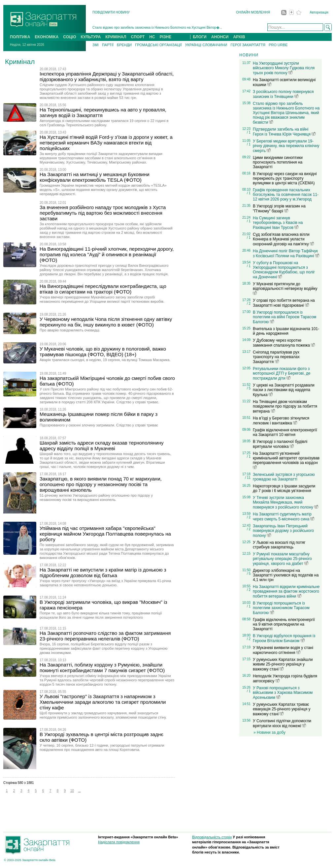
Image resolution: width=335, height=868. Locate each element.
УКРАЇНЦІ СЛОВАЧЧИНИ (206, 45)
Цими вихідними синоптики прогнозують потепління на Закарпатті (278, 162)
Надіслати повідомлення (119, 842)
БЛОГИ (200, 37)
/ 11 (248, 478)
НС (152, 37)
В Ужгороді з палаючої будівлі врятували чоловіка (280, 444)
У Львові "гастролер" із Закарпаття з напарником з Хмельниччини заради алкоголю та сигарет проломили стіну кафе (103, 702)
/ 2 (249, 304)
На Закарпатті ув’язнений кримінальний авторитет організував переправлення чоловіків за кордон (286, 460)
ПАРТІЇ (108, 45)
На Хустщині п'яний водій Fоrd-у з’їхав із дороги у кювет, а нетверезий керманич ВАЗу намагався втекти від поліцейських (106, 143)
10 (72, 791)
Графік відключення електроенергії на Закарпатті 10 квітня (285, 432)
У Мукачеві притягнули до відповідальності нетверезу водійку (285, 288)
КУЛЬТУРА (91, 37)
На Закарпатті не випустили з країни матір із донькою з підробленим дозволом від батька (103, 573)
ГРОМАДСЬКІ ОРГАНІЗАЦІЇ (158, 45)
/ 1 (249, 132)
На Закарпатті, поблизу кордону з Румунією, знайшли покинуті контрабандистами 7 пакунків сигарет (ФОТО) (102, 667)
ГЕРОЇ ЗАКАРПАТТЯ (248, 45)
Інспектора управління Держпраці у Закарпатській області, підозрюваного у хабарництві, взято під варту (107, 77)
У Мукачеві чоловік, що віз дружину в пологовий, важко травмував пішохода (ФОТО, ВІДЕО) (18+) (103, 352)
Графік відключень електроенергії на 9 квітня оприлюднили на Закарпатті (284, 624)
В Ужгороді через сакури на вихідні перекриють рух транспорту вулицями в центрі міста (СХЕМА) (285, 178)
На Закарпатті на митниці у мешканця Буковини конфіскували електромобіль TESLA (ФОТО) (95, 177)
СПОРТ (138, 37)
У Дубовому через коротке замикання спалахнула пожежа (284, 343)
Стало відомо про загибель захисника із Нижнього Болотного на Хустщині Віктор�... (157, 28)
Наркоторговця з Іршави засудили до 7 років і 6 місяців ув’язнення (284, 488)
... (79, 791)
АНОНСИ (220, 37)
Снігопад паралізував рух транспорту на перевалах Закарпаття (276, 357)
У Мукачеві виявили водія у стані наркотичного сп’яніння (283, 650)
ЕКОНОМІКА (47, 37)
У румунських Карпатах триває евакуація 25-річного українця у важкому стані (282, 709)
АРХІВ (239, 37)
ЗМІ (96, 45)
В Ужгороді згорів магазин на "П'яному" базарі (279, 209)
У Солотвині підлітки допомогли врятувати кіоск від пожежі (282, 723)
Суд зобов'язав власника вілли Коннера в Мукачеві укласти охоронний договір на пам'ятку (283, 239)
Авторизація (319, 12)
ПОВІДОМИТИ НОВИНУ (111, 12)
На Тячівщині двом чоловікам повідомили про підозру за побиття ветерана (285, 406)
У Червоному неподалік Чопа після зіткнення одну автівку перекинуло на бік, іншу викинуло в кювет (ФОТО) (106, 322)
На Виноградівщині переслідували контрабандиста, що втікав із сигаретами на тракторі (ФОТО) (103, 289)
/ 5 (249, 388)
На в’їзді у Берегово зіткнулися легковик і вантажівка (281, 421)
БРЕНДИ (124, 45)
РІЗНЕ (166, 37)
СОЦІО (69, 37)
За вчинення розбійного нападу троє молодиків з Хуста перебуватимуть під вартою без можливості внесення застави (103, 213)
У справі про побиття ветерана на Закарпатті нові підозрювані (284, 303)
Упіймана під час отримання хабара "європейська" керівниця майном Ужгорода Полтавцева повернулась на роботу (105, 534)
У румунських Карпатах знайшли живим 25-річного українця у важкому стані (283, 664)
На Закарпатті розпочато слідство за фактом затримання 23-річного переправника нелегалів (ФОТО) (105, 636)
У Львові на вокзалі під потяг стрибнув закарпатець (279, 545)
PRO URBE (278, 45)
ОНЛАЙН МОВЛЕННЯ (253, 12)
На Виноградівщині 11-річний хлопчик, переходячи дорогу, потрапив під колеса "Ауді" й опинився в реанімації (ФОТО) (107, 254)
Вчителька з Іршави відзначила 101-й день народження (286, 331)
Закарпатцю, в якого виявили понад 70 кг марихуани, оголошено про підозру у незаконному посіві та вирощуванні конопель (101, 484)
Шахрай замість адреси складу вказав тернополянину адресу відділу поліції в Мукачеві (101, 446)
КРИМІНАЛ (116, 37)
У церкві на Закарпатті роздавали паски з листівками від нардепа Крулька (284, 390)
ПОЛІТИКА (20, 37)
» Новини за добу (269, 732)
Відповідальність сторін (212, 837)
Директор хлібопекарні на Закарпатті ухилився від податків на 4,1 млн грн (286, 575)
